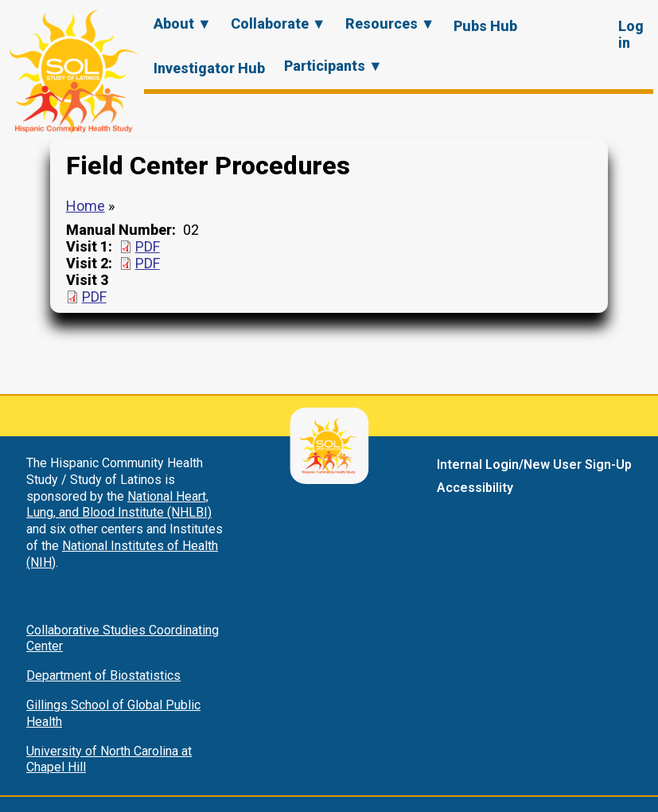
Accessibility (475, 488)
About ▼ (183, 23)
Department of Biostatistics (103, 675)
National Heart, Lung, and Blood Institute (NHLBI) (119, 505)
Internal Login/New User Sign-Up (534, 465)
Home (86, 206)
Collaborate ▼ (278, 23)
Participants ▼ (333, 66)
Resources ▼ (390, 23)
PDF (148, 246)
